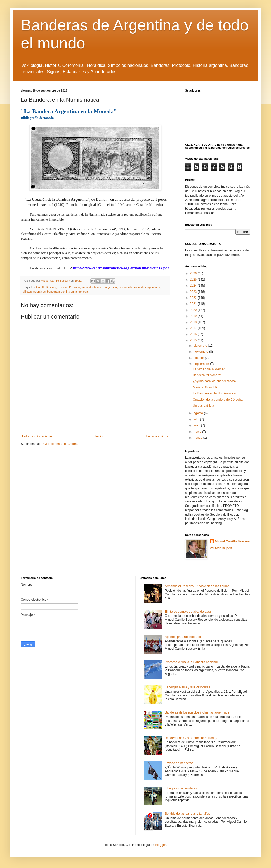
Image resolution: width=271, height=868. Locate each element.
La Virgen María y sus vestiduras (187, 687)
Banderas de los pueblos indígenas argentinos (197, 712)
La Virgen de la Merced (209, 369)
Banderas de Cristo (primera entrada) (191, 738)
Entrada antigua (157, 436)
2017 (194, 328)
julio (197, 419)
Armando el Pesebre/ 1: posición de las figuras (197, 586)
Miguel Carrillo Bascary (232, 541)
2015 (194, 340)
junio (197, 425)
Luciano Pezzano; (70, 287)
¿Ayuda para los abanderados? (215, 381)
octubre (199, 358)
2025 (194, 280)
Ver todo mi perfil (221, 548)
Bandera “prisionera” (207, 375)
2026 (194, 273)
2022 (194, 298)
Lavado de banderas (179, 763)
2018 (194, 322)
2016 (194, 334)
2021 (194, 304)
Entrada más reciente (37, 436)
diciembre (201, 346)
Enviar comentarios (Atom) (59, 444)
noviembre (201, 352)
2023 (194, 292)
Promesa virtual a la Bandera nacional (191, 662)
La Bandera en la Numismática (214, 393)
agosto (199, 413)
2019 (194, 316)
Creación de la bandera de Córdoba (218, 400)
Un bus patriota (203, 406)
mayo (198, 432)
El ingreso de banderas (181, 788)
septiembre (202, 364)
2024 (194, 286)
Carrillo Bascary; (47, 287)
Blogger (160, 845)
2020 (194, 310)
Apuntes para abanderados (184, 637)
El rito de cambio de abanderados (188, 612)
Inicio (99, 436)
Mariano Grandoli (205, 387)
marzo (198, 438)
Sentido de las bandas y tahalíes (187, 814)
